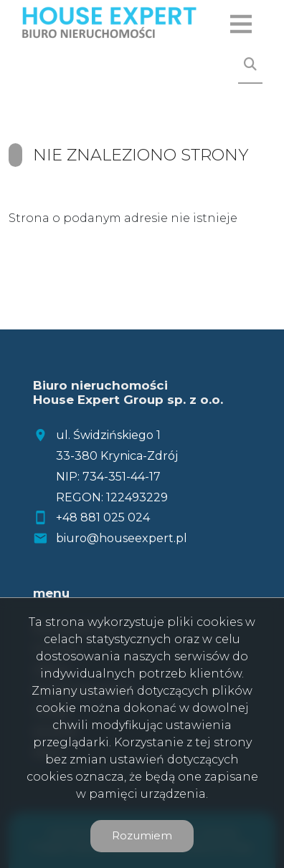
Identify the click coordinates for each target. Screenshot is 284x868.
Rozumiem (142, 835)
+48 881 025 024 (103, 517)
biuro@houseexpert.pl (122, 538)
